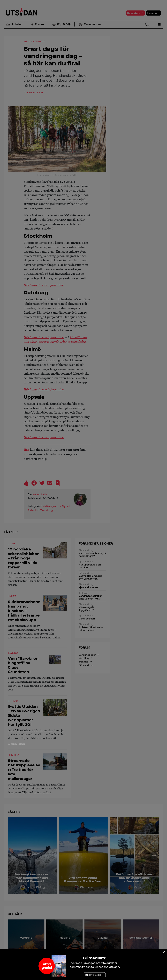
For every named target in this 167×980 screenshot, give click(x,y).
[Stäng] (164, 952)
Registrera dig (93, 975)
